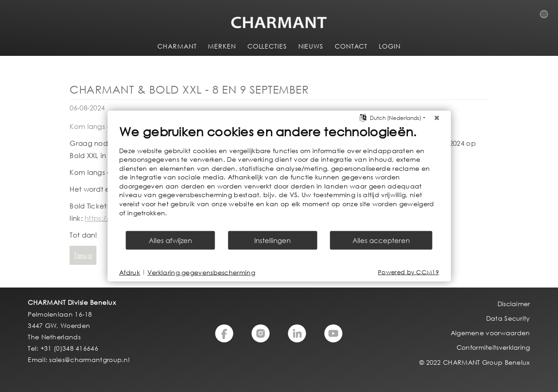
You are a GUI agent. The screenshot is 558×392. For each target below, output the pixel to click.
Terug (83, 255)
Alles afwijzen (170, 240)
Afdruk (130, 272)
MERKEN (222, 46)
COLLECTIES (267, 46)
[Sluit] (437, 118)
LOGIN (390, 46)
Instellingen (272, 240)
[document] (279, 177)
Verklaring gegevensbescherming (201, 272)
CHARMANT (177, 46)
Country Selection (547, 17)
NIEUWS (311, 46)
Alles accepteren (381, 240)
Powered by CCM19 (408, 272)
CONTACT (351, 46)
